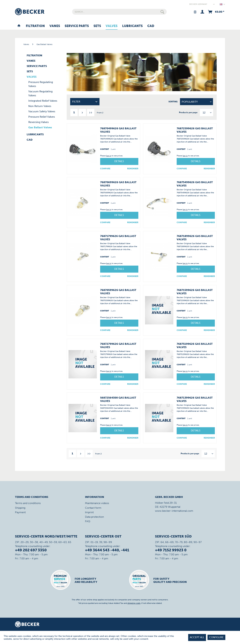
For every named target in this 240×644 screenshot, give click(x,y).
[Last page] (91, 112)
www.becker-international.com (174, 511)
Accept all (197, 637)
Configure (216, 637)
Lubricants (35, 134)
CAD (30, 140)
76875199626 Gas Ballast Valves (195, 345)
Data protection (94, 517)
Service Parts (37, 66)
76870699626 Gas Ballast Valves (118, 184)
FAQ (88, 521)
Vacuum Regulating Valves (40, 93)
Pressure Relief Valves (42, 117)
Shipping (20, 508)
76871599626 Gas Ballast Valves (195, 292)
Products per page (188, 112)
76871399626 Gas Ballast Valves (195, 399)
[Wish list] (195, 12)
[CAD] (151, 26)
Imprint (89, 512)
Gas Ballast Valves (40, 127)
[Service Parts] (77, 26)
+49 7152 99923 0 (171, 550)
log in (109, 156)
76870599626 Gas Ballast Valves (118, 292)
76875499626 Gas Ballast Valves (195, 184)
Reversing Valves (38, 122)
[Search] (162, 12)
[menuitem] (119, 12)
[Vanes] (55, 26)
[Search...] (119, 12)
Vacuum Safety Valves (42, 111)
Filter (76, 102)
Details (119, 161)
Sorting (173, 102)
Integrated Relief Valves (43, 101)
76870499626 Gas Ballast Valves (118, 130)
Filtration (34, 55)
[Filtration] (35, 26)
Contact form (93, 508)
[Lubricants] (132, 26)
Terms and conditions (28, 503)
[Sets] (97, 26)
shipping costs (134, 603)
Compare (105, 169)
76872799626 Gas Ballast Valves (118, 345)
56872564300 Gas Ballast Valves (118, 399)
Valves (32, 77)
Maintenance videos (97, 503)
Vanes (31, 61)
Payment (20, 512)
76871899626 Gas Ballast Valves (195, 238)
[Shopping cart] (216, 12)
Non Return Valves (40, 106)
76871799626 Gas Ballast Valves (118, 238)
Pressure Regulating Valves (41, 84)
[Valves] (112, 26)
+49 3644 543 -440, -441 (107, 550)
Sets (30, 71)
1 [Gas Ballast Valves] (74, 112)
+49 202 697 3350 (31, 550)
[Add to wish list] (133, 169)
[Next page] (82, 112)
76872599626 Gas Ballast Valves (195, 130)
